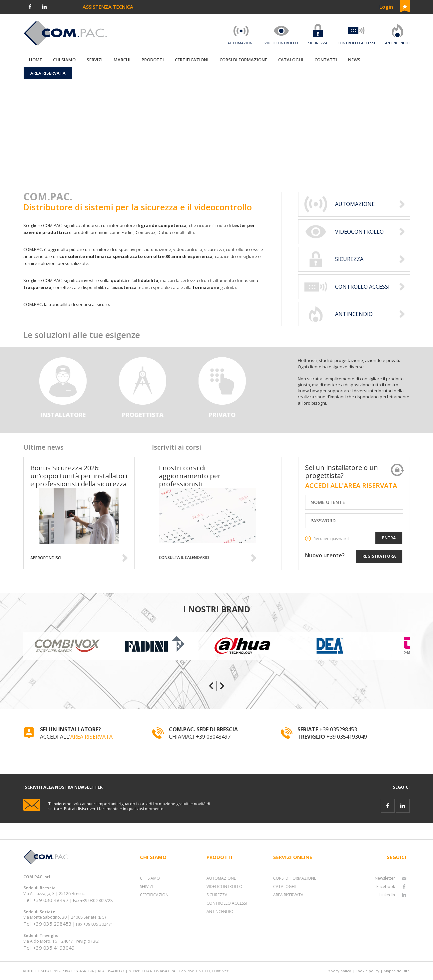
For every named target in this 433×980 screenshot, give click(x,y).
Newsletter (391, 878)
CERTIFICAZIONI (155, 895)
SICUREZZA (217, 895)
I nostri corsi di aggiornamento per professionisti (190, 476)
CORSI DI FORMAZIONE (295, 878)
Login (386, 7)
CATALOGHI (284, 886)
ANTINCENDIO (220, 911)
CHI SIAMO (150, 878)
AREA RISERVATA (91, 737)
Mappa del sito (397, 971)
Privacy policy (339, 971)
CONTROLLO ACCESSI (227, 903)
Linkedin (393, 895)
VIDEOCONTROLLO (224, 886)
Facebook (391, 886)
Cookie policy (367, 971)
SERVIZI (147, 886)
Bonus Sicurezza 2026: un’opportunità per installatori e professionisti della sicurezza (79, 476)
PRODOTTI (153, 60)
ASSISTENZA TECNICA (108, 7)
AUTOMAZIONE (221, 878)
